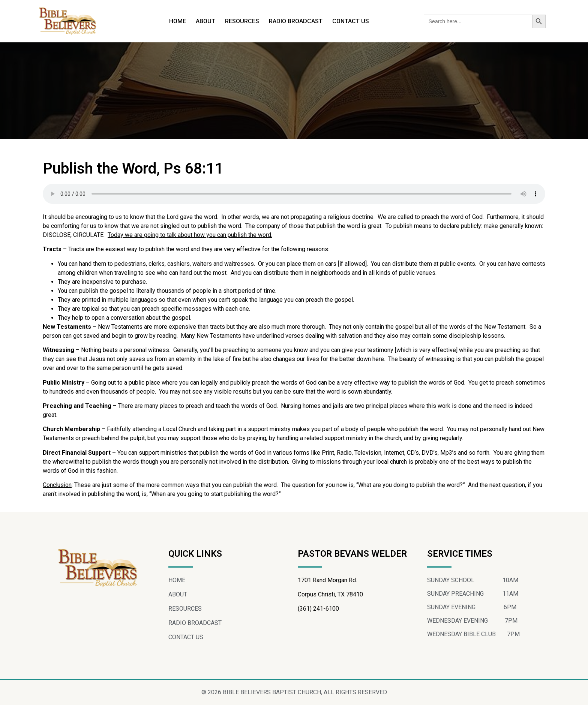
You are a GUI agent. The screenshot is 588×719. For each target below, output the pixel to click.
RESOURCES (242, 21)
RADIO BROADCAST (296, 21)
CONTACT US (351, 21)
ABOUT (205, 21)
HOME (178, 21)
